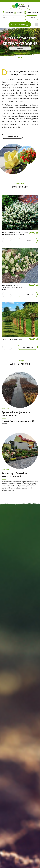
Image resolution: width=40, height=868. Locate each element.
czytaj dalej (12, 136)
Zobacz (20, 48)
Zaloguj (19, 13)
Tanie (24, 5)
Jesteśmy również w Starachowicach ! (14, 475)
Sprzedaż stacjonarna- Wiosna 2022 (16, 414)
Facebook (8, 13)
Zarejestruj (31, 13)
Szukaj (32, 18)
